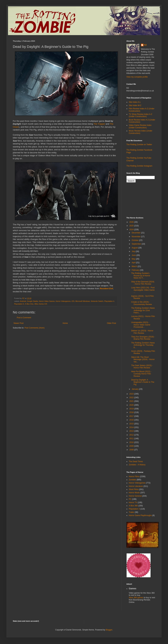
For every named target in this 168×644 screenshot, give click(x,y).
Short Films (134, 489)
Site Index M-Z (135, 105)
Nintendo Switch (97, 301)
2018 (132, 412)
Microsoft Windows (83, 301)
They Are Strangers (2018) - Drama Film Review (143, 338)
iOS (73, 301)
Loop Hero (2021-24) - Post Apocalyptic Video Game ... (143, 290)
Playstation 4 (109, 301)
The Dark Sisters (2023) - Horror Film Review (142, 367)
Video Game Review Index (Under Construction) (140, 126)
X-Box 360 (133, 506)
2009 (132, 446)
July (134, 251)
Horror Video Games (47, 301)
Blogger (109, 630)
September (137, 244)
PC (130, 499)
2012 (132, 435)
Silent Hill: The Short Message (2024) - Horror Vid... (143, 359)
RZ (145, 45)
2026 (132, 222)
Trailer (132, 512)
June (134, 255)
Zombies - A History (137, 465)
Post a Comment (24, 318)
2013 (132, 431)
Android (23, 301)
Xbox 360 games (136, 598)
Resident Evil (106, 288)
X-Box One (29, 304)
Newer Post (19, 323)
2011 (132, 439)
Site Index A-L (135, 102)
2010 (132, 442)
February (136, 270)
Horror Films (134, 476)
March (135, 266)
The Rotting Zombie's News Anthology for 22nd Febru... (143, 310)
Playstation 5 (19, 304)
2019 (132, 409)
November (136, 237)
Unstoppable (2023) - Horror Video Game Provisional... (141, 325)
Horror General (135, 496)
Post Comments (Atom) (34, 328)
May (134, 259)
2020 (132, 405)
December (136, 233)
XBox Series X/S (41, 304)
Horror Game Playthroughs (140, 515)
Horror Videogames (63, 301)
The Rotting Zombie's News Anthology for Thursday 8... (143, 345)
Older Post (111, 323)
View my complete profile (137, 77)
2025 (132, 226)
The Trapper (99, 124)
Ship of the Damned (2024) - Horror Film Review (143, 283)
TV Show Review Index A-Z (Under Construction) (140, 115)
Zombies (132, 480)
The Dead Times (136, 462)
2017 (132, 416)
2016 (132, 420)
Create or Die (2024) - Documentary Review (142, 303)
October (135, 240)
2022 (132, 398)
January (135, 389)
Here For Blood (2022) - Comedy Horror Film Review (141, 374)
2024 (132, 230)
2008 (132, 450)
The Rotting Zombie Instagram (139, 166)
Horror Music (134, 493)
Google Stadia (32, 301)
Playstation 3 (134, 509)
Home (65, 323)
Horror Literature (136, 486)
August (135, 248)
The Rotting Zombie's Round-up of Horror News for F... (141, 276)
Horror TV (133, 503)
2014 (132, 427)
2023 (132, 394)
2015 (132, 424)
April (134, 263)
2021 (132, 401)
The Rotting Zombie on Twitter (139, 145)
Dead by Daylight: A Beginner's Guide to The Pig (143, 382)
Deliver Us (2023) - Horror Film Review (142, 332)
